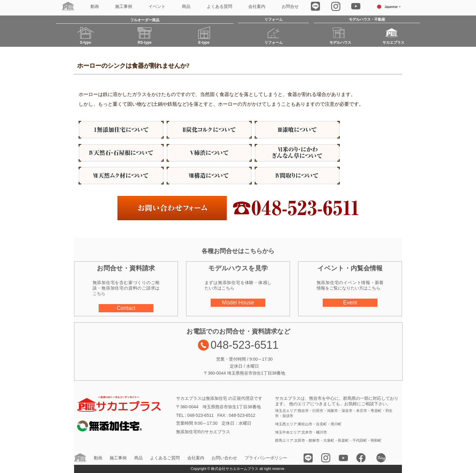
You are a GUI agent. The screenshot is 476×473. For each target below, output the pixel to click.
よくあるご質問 (165, 458)
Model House (238, 303)
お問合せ (290, 7)
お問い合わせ (224, 458)
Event (350, 303)
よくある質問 (219, 7)
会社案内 (257, 7)
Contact (126, 308)
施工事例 (124, 7)
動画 (95, 7)
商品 (186, 7)
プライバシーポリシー (266, 458)
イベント (157, 7)
